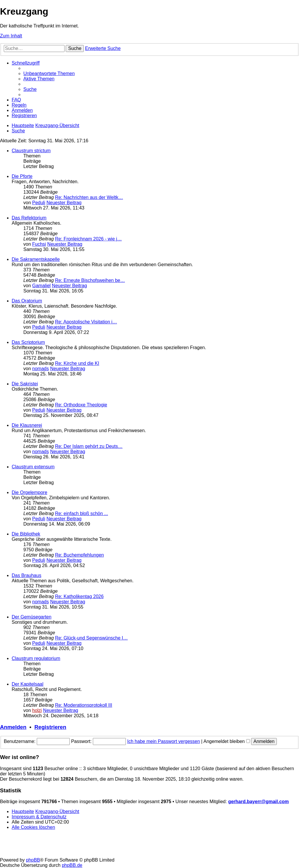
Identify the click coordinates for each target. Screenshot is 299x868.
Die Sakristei (25, 384)
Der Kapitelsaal (28, 684)
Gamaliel (41, 286)
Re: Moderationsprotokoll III (84, 705)
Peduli (39, 203)
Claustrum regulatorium (36, 658)
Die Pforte (22, 176)
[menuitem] (49, 73)
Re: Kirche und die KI (77, 363)
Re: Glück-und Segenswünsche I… (92, 638)
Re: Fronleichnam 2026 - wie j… (89, 239)
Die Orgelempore (29, 492)
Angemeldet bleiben (227, 741)
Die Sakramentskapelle (36, 259)
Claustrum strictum (31, 151)
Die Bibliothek (26, 534)
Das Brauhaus (26, 575)
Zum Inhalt (11, 36)
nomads (40, 369)
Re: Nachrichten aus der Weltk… (89, 197)
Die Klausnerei (27, 425)
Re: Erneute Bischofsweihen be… (90, 280)
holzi (37, 710)
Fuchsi (39, 244)
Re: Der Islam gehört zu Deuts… (89, 446)
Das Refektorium (29, 218)
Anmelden (13, 727)
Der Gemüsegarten (32, 617)
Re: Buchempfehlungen (80, 555)
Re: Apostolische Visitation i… (86, 322)
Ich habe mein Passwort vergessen (164, 741)
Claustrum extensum (33, 467)
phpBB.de (72, 865)
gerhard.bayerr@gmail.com (258, 802)
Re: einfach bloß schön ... (82, 513)
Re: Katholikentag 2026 (79, 596)
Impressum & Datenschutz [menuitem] (39, 817)
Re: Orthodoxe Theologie (81, 405)
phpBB (33, 860)
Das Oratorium (27, 301)
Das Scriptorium (28, 342)
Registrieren (50, 727)
